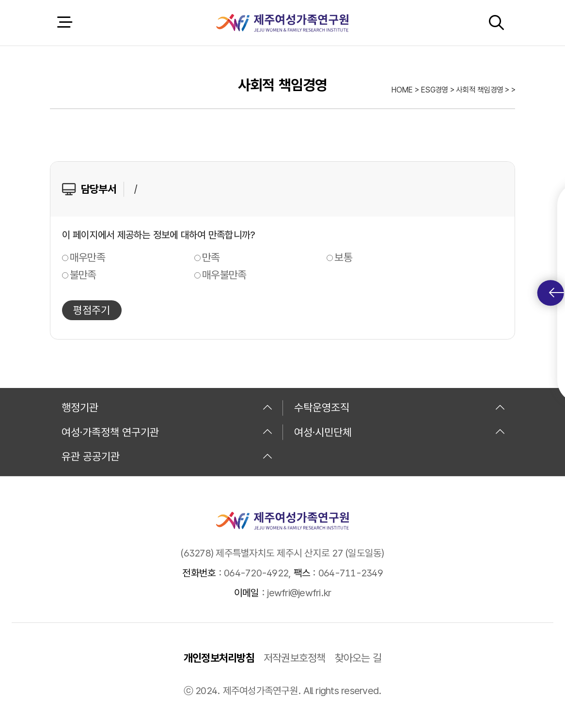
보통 (343, 257)
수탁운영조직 (400, 407)
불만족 (83, 275)
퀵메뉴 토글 (557, 293)
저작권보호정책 (295, 658)
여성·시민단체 (400, 432)
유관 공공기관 (167, 456)
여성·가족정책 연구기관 (167, 432)
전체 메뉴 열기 (64, 23)
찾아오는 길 (358, 658)
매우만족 (87, 257)
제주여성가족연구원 (282, 23)
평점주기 (92, 310)
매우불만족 (224, 275)
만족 (211, 257)
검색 (496, 23)
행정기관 (167, 407)
